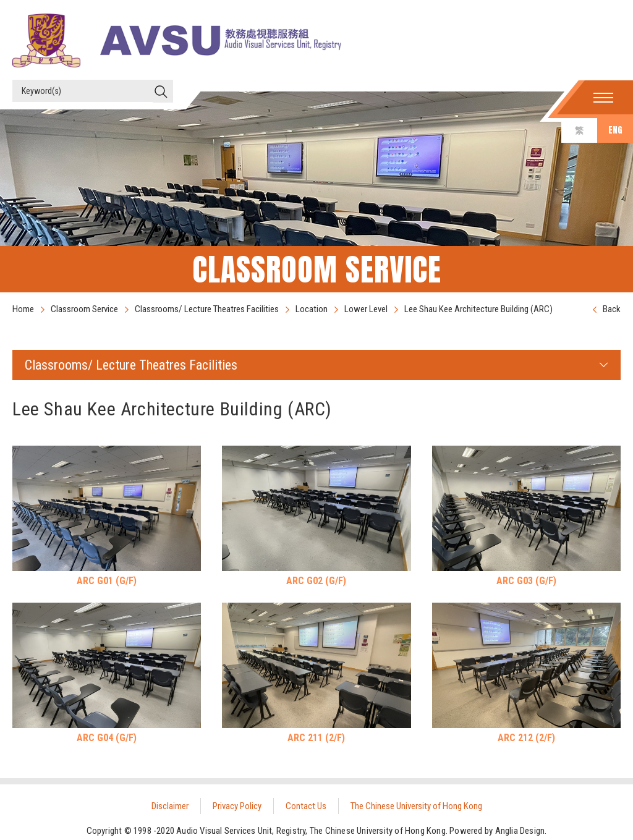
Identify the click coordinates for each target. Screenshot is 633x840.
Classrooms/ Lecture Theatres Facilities (207, 309)
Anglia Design (520, 831)
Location (312, 309)
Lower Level (366, 309)
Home (23, 309)
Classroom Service (84, 309)
